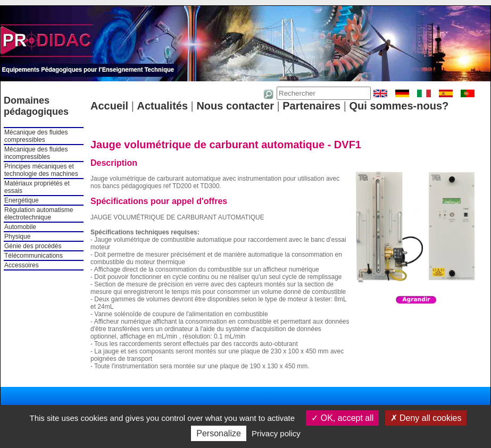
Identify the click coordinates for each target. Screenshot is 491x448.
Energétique (22, 200)
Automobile (20, 227)
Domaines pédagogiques (36, 106)
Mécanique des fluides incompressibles (36, 153)
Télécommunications (34, 256)
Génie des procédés (33, 246)
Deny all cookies (426, 418)
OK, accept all (342, 418)
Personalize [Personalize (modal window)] (219, 433)
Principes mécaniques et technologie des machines (41, 170)
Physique (17, 236)
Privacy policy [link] (276, 433)
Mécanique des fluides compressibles (36, 136)
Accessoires (22, 265)
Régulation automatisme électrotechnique (39, 214)
